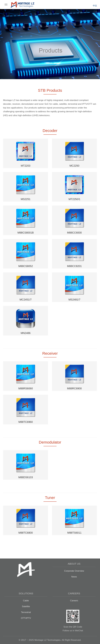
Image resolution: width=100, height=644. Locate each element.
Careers (74, 601)
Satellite (26, 606)
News (74, 577)
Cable (26, 601)
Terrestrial (26, 612)
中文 (95, 6)
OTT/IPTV (26, 618)
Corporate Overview (74, 571)
